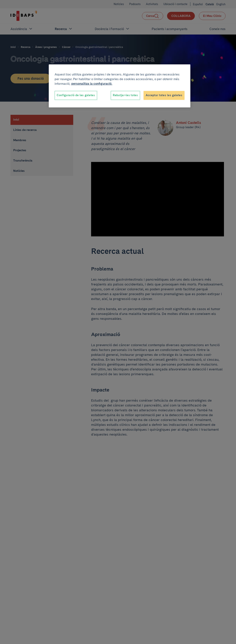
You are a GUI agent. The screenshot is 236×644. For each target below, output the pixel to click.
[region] (120, 86)
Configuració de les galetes (76, 95)
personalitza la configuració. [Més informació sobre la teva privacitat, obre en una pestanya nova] (92, 84)
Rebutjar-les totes (125, 95)
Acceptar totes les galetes (164, 95)
